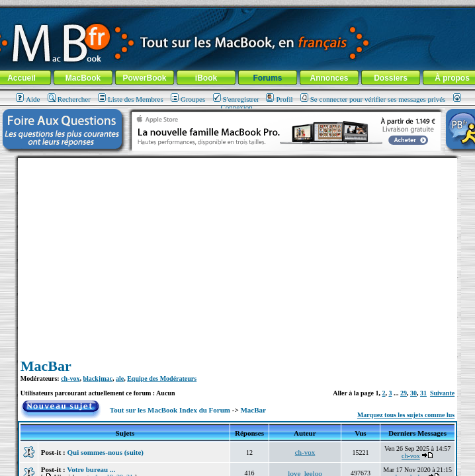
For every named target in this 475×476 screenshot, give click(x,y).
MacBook (83, 78)
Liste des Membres (131, 99)
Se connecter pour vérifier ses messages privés (373, 99)
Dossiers (391, 78)
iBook (206, 78)
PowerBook (144, 78)
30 (413, 393)
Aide (28, 99)
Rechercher (69, 99)
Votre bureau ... (91, 469)
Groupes (188, 99)
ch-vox (70, 378)
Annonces (329, 78)
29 (404, 393)
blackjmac (98, 378)
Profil (279, 99)
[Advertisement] (237, 251)
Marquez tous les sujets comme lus (406, 415)
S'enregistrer (236, 99)
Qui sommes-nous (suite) (106, 452)
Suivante (442, 393)
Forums (267, 78)
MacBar (46, 366)
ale (120, 378)
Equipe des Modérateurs (162, 378)
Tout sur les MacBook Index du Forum (170, 410)
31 (423, 393)
